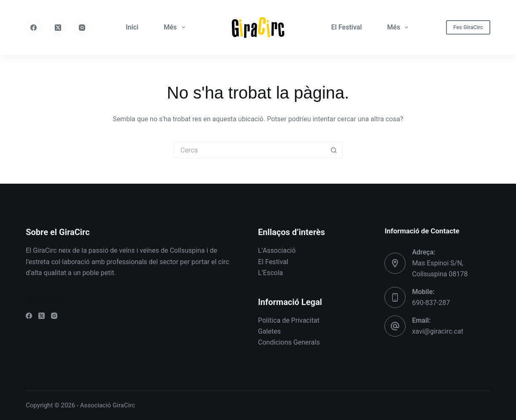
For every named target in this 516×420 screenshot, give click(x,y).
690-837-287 (431, 303)
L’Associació (277, 250)
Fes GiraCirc (468, 27)
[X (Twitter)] (58, 27)
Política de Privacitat (289, 320)
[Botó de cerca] (334, 150)
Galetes (269, 331)
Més (176, 27)
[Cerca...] (250, 150)
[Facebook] (34, 27)
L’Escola (270, 273)
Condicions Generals (289, 342)
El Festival (347, 27)
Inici (132, 27)
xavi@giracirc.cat (438, 331)
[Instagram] (82, 27)
